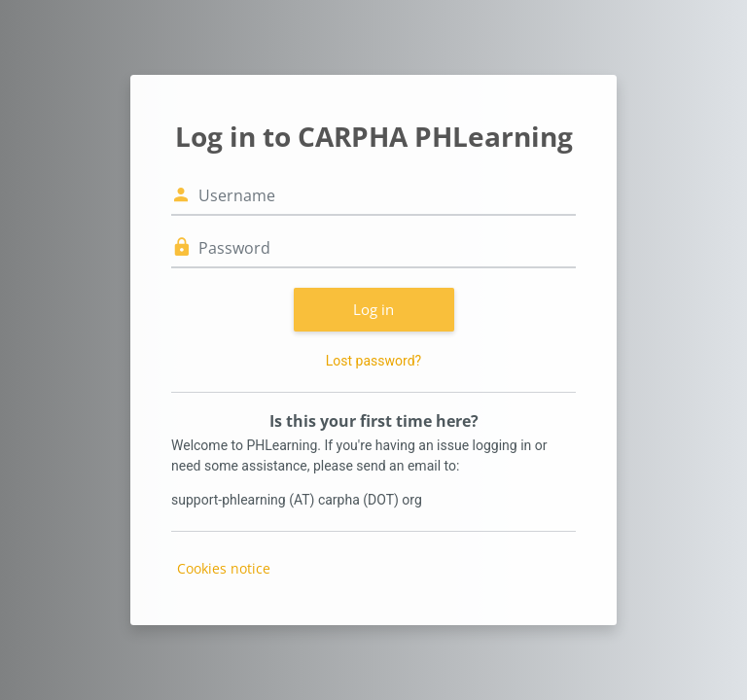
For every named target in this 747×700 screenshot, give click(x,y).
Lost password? (373, 361)
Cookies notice (224, 568)
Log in (373, 309)
